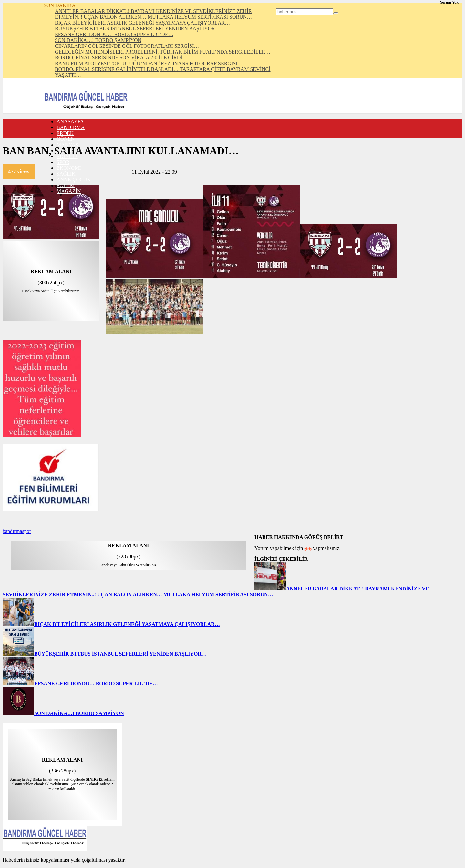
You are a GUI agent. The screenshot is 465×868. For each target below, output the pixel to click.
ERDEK (65, 133)
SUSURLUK (70, 151)
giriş (308, 549)
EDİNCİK (67, 156)
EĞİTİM (66, 185)
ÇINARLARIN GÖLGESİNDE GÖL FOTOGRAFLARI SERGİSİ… (127, 46)
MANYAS (67, 145)
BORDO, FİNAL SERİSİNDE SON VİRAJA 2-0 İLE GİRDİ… (121, 58)
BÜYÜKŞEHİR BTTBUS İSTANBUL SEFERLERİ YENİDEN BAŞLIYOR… (138, 29)
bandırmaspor (17, 531)
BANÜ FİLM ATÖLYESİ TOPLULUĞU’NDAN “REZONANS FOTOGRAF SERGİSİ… (149, 63)
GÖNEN (66, 139)
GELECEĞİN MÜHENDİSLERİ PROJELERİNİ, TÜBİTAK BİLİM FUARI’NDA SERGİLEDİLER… (163, 52)
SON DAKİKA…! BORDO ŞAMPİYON (98, 40)
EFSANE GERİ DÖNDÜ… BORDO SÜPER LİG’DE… (114, 34)
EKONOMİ (69, 168)
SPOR (63, 162)
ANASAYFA (70, 121)
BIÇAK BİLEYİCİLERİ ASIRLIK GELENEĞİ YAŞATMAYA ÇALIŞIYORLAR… (142, 23)
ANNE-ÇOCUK (74, 180)
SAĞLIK (66, 174)
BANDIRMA (71, 127)
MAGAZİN (69, 191)
